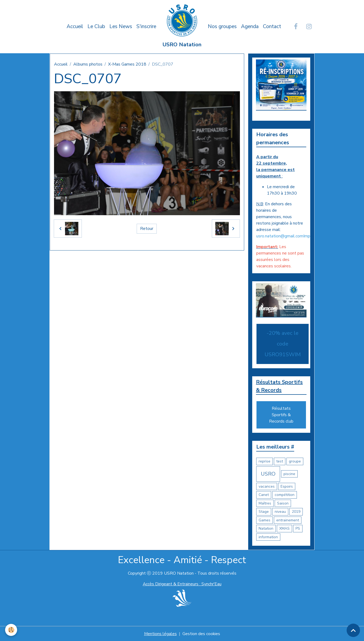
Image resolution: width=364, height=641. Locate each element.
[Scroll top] (353, 630)
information (268, 537)
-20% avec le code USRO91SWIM (283, 344)
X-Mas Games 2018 (127, 64)
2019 (296, 512)
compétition (285, 495)
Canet (264, 495)
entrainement (288, 520)
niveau (280, 512)
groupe (295, 461)
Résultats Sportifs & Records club (281, 415)
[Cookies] (11, 630)
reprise (265, 461)
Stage (264, 512)
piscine (289, 474)
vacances (267, 486)
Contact (272, 26)
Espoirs (287, 486)
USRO (268, 474)
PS (298, 528)
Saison (283, 503)
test (280, 461)
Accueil (75, 26)
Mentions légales (160, 634)
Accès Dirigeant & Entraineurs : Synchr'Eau (182, 584)
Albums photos (88, 64)
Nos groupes (222, 26)
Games (265, 520)
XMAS (284, 528)
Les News (121, 26)
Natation (266, 528)
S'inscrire (146, 26)
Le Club (96, 26)
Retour (147, 229)
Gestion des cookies (201, 634)
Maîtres (265, 503)
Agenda (250, 26)
